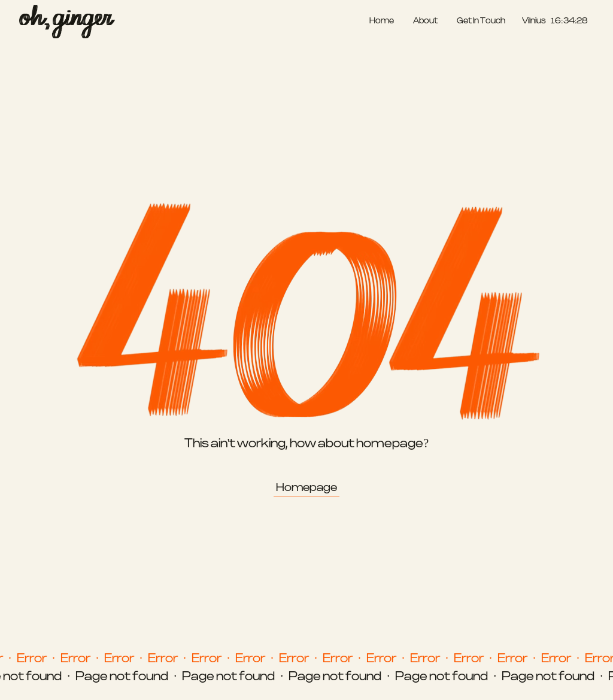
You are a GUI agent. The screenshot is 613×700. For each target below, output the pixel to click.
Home (382, 21)
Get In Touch (481, 21)
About (425, 21)
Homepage (306, 488)
